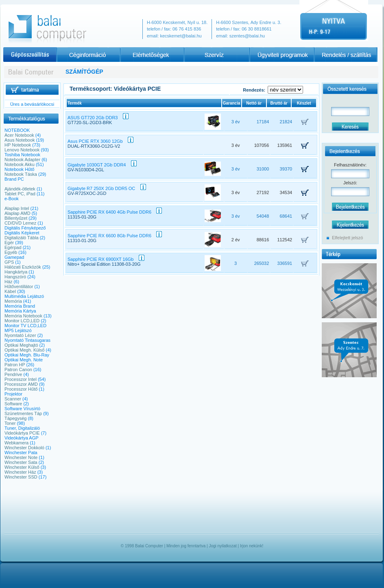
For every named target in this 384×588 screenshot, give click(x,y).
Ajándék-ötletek (20, 189)
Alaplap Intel (17, 208)
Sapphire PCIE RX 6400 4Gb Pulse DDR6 (115, 212)
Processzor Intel (21, 379)
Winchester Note (21, 457)
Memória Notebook (23, 316)
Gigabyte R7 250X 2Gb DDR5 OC (107, 188)
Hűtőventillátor (19, 286)
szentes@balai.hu (247, 36)
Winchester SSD (21, 477)
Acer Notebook (19, 135)
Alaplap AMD (17, 213)
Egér (9, 243)
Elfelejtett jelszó (347, 238)
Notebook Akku (20, 164)
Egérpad (13, 247)
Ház (9, 282)
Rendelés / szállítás (345, 55)
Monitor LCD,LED (22, 321)
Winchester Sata (21, 462)
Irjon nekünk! (252, 546)
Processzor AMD (21, 384)
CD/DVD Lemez (20, 223)
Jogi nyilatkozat (223, 546)
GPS (9, 262)
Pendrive (13, 374)
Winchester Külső (22, 467)
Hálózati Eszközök (23, 267)
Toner (10, 423)
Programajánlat (281, 55)
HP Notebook (18, 145)
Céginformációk (88, 55)
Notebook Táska (21, 174)
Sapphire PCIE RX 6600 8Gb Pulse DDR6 (115, 236)
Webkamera (16, 443)
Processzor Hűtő (21, 389)
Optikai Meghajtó (21, 345)
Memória (13, 301)
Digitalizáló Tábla (22, 238)
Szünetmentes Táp (23, 413)
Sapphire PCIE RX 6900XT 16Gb (106, 259)
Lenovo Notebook (22, 150)
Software (13, 404)
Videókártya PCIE (22, 433)
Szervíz (217, 55)
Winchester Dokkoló (24, 448)
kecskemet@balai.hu (181, 36)
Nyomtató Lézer (20, 335)
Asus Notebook (20, 140)
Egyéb (11, 252)
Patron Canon (18, 369)
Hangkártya (16, 272)
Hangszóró (15, 277)
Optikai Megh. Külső (24, 350)
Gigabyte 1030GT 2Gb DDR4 (102, 165)
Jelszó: (350, 183)
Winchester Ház (20, 472)
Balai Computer (149, 546)
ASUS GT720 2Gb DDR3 (98, 118)
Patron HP (15, 365)
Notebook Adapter (22, 160)
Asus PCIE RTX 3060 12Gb (100, 141)
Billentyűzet (16, 218)
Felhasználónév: (350, 165)
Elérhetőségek (153, 55)
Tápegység (15, 418)
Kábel (10, 291)
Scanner (13, 399)
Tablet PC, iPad (20, 194)
